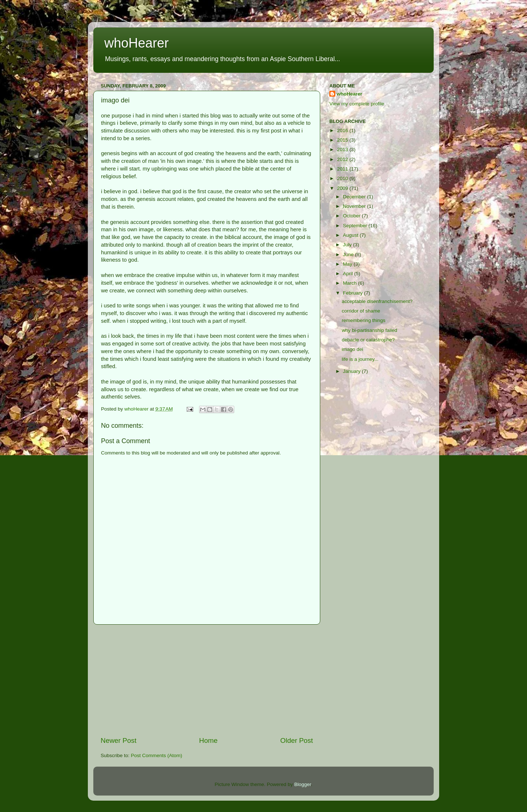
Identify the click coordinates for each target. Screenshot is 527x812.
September (356, 226)
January (352, 371)
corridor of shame (361, 311)
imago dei (353, 349)
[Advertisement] (207, 680)
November (355, 206)
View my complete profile (357, 104)
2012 (343, 159)
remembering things (364, 320)
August (351, 235)
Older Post (297, 740)
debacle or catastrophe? (368, 340)
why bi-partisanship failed (370, 330)
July (348, 245)
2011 (343, 169)
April (349, 274)
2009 (343, 188)
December (355, 197)
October (352, 216)
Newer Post (119, 740)
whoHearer (137, 43)
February (354, 293)
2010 (343, 178)
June (349, 255)
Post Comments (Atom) (157, 755)
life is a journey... (360, 359)
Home (208, 740)
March (350, 283)
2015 (343, 140)
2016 (343, 130)
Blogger (303, 784)
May (348, 264)
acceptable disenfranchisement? (377, 301)
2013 (343, 149)
